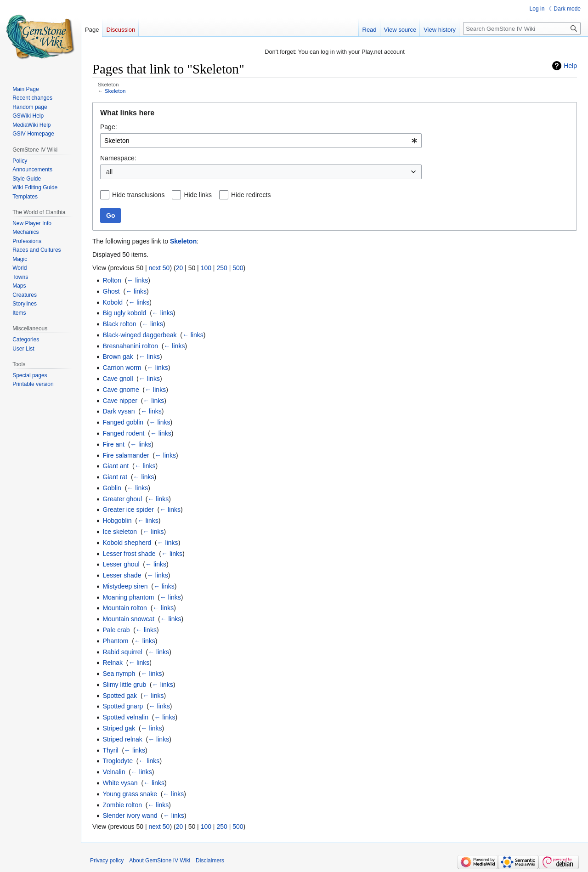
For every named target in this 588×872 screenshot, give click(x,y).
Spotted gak (120, 696)
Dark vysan (119, 411)
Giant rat (115, 477)
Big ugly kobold (124, 313)
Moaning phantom (128, 597)
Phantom (115, 641)
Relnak (113, 662)
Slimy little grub (124, 685)
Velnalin (114, 772)
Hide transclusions (138, 195)
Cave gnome (121, 390)
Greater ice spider (128, 510)
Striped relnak (122, 739)
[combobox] (261, 141)
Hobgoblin (117, 521)
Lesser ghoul (121, 564)
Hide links (198, 195)
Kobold (113, 302)
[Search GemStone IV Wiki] (522, 28)
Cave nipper (120, 401)
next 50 (159, 268)
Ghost (111, 291)
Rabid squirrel (122, 652)
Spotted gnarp (123, 706)
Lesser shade (122, 575)
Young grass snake (130, 794)
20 (180, 268)
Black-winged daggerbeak (139, 335)
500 (238, 268)
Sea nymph (119, 674)
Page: (109, 127)
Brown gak (118, 357)
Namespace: (118, 158)
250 (222, 268)
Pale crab (116, 630)
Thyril (110, 750)
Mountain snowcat (128, 619)
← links (137, 280)
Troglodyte (118, 761)
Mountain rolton (125, 608)
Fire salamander (126, 455)
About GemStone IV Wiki (160, 861)
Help (570, 66)
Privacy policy (107, 861)
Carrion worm (122, 368)
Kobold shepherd (127, 543)
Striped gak (119, 728)
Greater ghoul (122, 499)
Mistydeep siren (125, 586)
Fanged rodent (123, 433)
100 (206, 268)
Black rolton (119, 324)
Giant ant (116, 466)
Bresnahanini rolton (130, 346)
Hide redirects (251, 195)
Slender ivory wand (130, 815)
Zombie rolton (122, 805)
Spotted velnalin (125, 717)
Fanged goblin (123, 422)
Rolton (112, 280)
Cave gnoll (118, 379)
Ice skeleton (120, 532)
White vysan (120, 783)
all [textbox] (109, 172)
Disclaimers (210, 861)
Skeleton (115, 91)
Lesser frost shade (129, 554)
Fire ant (113, 444)
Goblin (112, 488)
